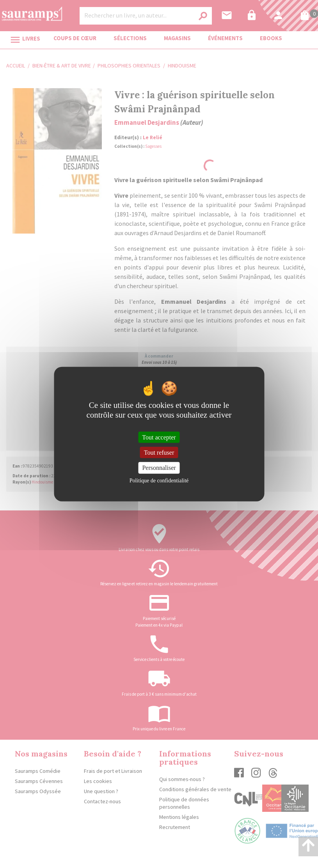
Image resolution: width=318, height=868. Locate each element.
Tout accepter (159, 437)
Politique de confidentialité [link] (159, 480)
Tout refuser (159, 453)
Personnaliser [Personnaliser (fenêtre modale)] (159, 468)
